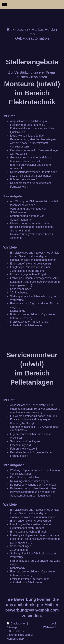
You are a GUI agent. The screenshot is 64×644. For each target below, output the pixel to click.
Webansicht (50, 627)
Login (54, 624)
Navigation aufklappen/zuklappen (32, 4)
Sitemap (12, 627)
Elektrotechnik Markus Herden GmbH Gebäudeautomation (32, 34)
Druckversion (17, 624)
